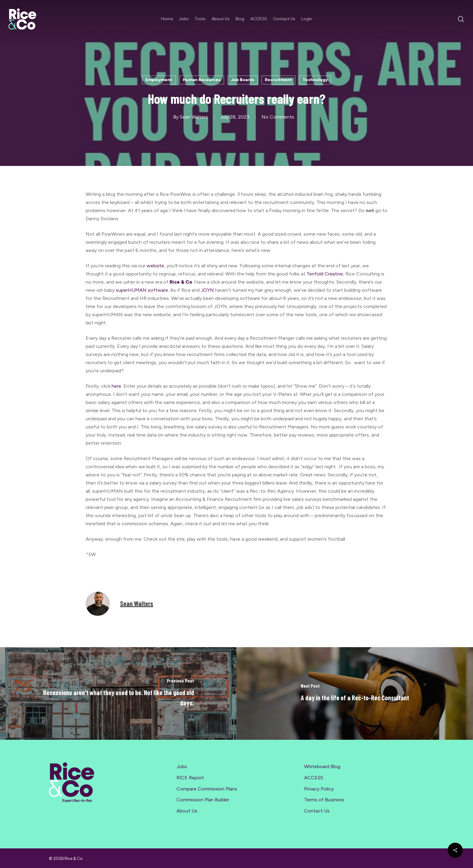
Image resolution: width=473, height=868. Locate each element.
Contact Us (317, 811)
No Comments (278, 117)
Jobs (182, 766)
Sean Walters (194, 117)
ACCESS (314, 778)
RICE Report (190, 778)
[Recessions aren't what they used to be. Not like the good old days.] (118, 693)
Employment (159, 80)
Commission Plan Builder (203, 800)
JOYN (207, 290)
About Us (187, 811)
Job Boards (243, 80)
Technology (315, 80)
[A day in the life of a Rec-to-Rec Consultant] (355, 693)
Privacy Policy (319, 789)
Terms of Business (324, 800)
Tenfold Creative (325, 274)
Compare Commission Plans (207, 789)
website (155, 266)
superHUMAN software (142, 290)
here (116, 386)
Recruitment (278, 80)
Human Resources (202, 80)
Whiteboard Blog (322, 766)
